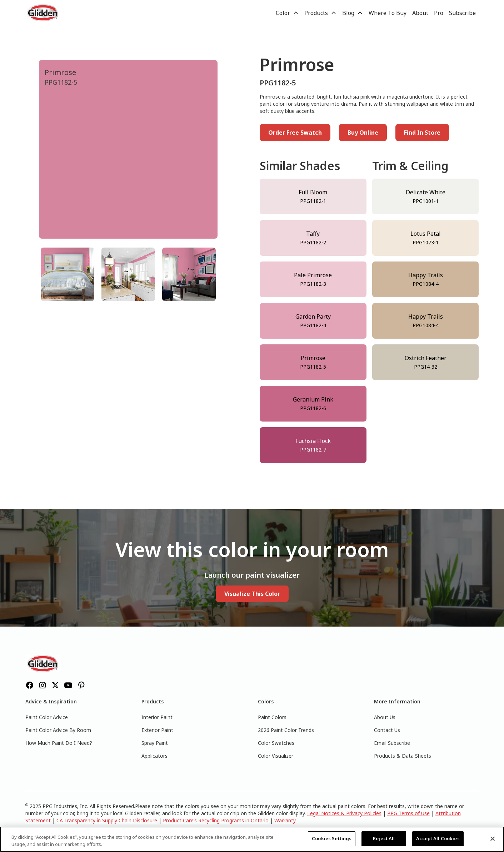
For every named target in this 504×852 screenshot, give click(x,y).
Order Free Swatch (295, 133)
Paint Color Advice (47, 717)
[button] (287, 13)
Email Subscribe (392, 743)
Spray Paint (155, 743)
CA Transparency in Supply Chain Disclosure (107, 820)
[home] (43, 13)
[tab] (68, 274)
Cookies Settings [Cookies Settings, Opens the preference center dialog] (332, 838)
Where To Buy (388, 13)
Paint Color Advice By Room (58, 730)
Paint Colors (272, 717)
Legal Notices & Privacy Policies (344, 813)
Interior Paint (157, 717)
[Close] (493, 838)
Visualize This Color (252, 594)
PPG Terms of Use (408, 813)
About (420, 13)
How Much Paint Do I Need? (59, 743)
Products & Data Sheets (403, 756)
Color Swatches (276, 743)
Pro (439, 13)
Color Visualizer (276, 756)
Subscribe (462, 13)
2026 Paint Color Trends (286, 730)
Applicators (154, 756)
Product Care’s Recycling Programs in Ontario (216, 820)
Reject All (384, 838)
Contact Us (387, 730)
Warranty (285, 820)
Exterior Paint (157, 730)
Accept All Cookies (438, 838)
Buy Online (363, 133)
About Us (385, 717)
